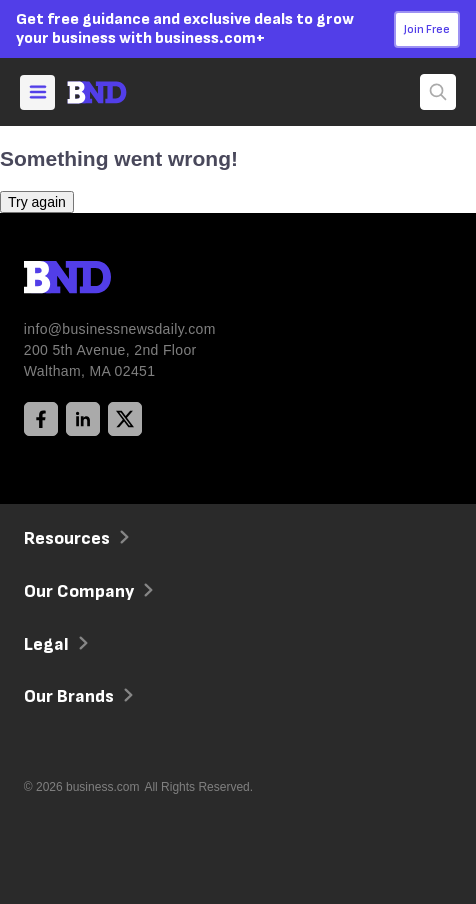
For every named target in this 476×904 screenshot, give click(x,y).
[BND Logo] (109, 280)
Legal (54, 644)
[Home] (114, 92)
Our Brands (76, 696)
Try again (37, 202)
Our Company (86, 591)
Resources (74, 538)
